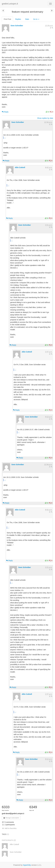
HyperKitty (27, 865)
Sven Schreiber (17, 26)
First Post (7, 19)
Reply (5, 112)
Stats (27, 19)
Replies (18, 19)
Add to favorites (9, 828)
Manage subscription (11, 818)
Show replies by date (45, 118)
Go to (36, 19)
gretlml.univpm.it (10, 4)
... (5, 138)
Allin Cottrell (20, 167)
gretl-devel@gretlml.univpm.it (13, 814)
